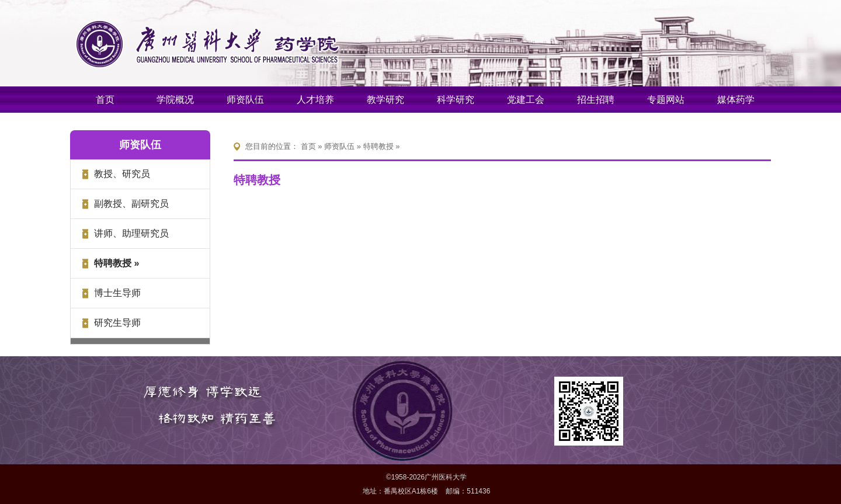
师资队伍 (245, 100)
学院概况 (175, 100)
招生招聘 (596, 100)
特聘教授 (378, 146)
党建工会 (526, 100)
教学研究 (385, 100)
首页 (105, 100)
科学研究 (456, 100)
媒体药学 (736, 100)
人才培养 (315, 100)
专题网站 (666, 100)
